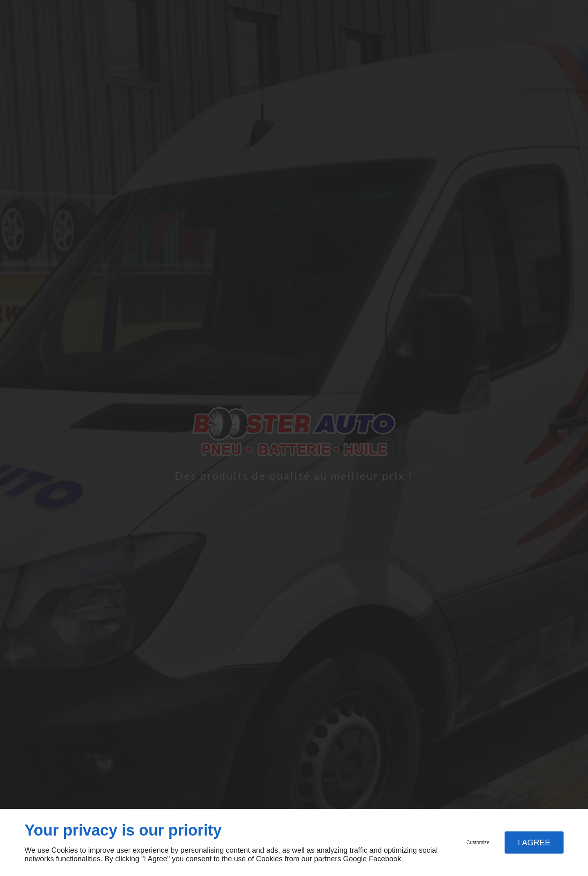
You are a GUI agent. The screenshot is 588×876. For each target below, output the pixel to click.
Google (355, 859)
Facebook (385, 859)
